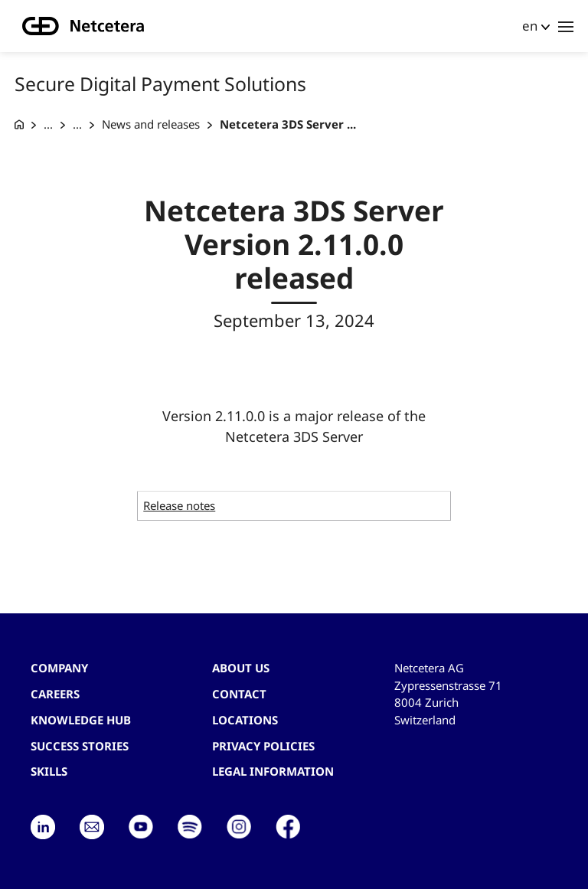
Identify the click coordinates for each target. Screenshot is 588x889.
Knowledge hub (81, 720)
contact (239, 694)
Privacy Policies (263, 746)
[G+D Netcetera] (19, 124)
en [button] (530, 26)
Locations (245, 720)
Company (59, 668)
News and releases (151, 124)
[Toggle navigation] (566, 26)
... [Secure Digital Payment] (48, 124)
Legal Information (273, 771)
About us (241, 668)
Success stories (80, 746)
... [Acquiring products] (77, 124)
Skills (49, 771)
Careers (55, 694)
